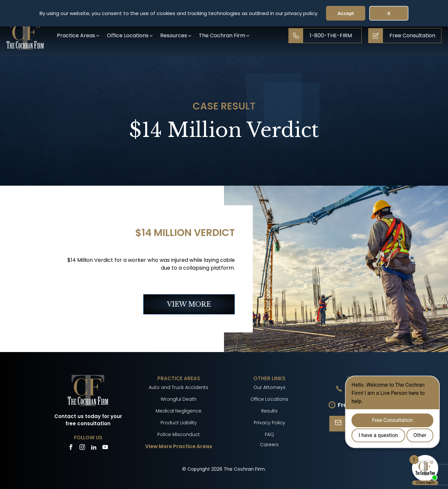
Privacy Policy (269, 423)
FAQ (269, 434)
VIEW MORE (189, 304)
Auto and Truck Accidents (179, 387)
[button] (79, 35)
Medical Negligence (179, 411)
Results (269, 411)
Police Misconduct (179, 434)
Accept (346, 13)
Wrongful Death (179, 399)
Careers (269, 445)
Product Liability (179, 423)
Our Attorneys (269, 387)
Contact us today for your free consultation (88, 420)
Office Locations (269, 399)
